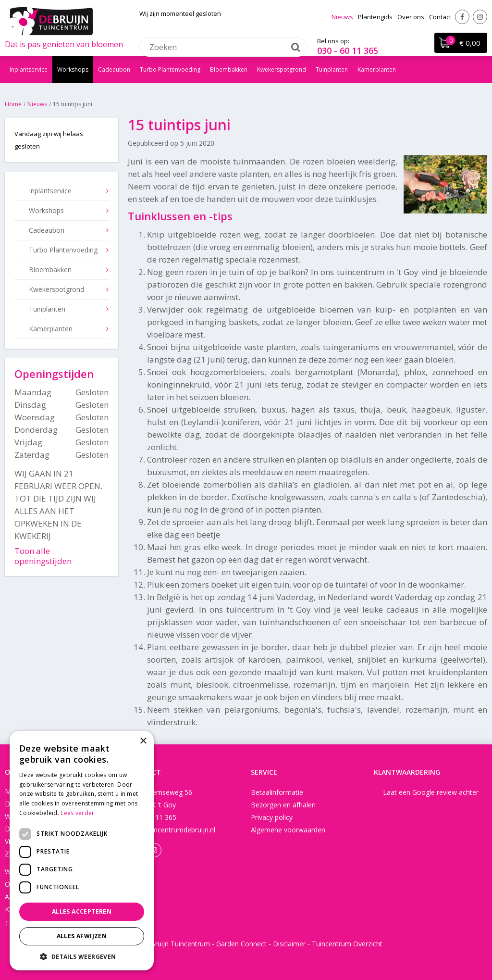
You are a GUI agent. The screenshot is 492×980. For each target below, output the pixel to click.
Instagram (480, 17)
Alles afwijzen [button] (82, 936)
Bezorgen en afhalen (283, 805)
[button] (82, 956)
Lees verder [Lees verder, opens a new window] (77, 813)
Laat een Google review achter (431, 792)
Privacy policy (272, 817)
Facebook (462, 17)
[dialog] (82, 851)
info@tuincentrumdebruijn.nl (172, 830)
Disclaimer (289, 944)
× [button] (143, 741)
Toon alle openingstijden (43, 556)
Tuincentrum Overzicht (347, 944)
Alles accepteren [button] (82, 911)
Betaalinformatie (277, 792)
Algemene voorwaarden (288, 830)
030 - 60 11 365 (348, 50)
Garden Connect (241, 944)
